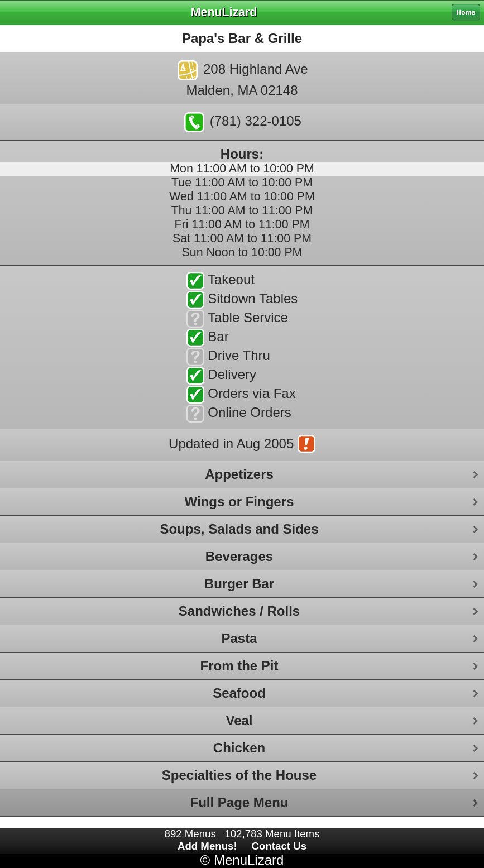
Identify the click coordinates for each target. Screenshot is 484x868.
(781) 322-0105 (243, 122)
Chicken (239, 748)
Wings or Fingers (239, 502)
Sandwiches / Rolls (239, 611)
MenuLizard (249, 860)
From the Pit (239, 666)
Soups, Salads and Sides (239, 529)
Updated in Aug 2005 (242, 445)
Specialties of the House (239, 775)
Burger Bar (239, 584)
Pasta (239, 638)
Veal (239, 720)
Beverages (239, 556)
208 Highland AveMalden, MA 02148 (243, 79)
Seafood (239, 693)
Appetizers (239, 474)
